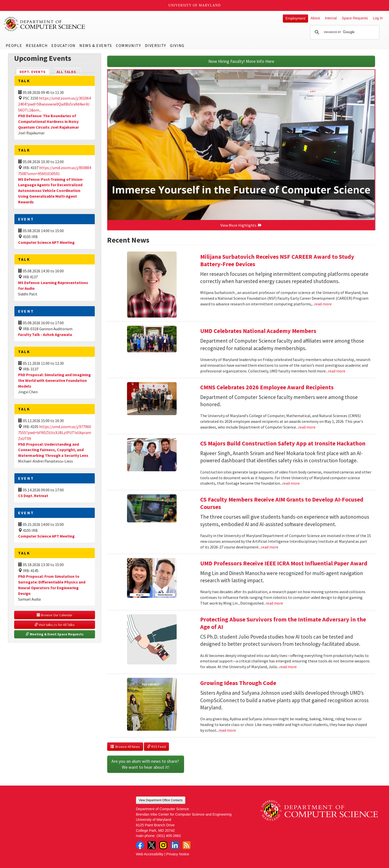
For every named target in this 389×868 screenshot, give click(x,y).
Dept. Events (35, 71)
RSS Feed (156, 747)
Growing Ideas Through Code (238, 683)
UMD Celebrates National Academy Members (258, 331)
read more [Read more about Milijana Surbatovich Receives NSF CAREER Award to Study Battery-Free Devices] (323, 304)
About (315, 18)
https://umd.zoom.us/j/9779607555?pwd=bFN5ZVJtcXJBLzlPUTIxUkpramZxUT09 (55, 433)
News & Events (96, 45)
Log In (378, 18)
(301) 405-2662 (169, 836)
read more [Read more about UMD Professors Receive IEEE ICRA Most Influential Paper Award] (274, 603)
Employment (295, 18)
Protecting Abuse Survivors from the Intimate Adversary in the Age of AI (283, 623)
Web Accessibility (150, 854)
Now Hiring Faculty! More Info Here (241, 61)
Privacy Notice (178, 854)
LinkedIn (175, 845)
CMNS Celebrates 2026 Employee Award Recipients (267, 387)
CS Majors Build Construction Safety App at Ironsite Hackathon (283, 443)
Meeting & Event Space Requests (55, 634)
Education (63, 45)
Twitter (152, 845)
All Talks (66, 72)
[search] (344, 32)
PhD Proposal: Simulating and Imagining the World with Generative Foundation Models (54, 380)
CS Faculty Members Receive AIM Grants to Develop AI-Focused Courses (282, 503)
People (14, 45)
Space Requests (355, 18)
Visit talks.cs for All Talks (55, 625)
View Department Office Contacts (161, 800)
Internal (331, 18)
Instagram (163, 845)
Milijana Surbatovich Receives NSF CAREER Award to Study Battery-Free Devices (277, 260)
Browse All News (125, 747)
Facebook (140, 845)
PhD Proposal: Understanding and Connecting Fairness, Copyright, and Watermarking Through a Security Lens (53, 450)
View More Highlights (241, 225)
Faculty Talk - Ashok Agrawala (45, 334)
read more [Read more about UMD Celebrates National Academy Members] (337, 371)
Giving (177, 45)
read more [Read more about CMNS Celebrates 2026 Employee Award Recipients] (307, 427)
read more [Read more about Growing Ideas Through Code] (227, 730)
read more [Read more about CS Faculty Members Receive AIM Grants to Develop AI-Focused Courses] (270, 547)
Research (37, 45)
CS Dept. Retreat (33, 496)
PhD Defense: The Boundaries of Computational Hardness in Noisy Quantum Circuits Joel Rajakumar (49, 121)
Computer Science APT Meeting (46, 242)
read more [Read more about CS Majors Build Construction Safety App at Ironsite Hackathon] (291, 483)
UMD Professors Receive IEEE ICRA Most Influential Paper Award (284, 563)
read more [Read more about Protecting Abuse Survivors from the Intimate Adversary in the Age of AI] (288, 667)
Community (128, 45)
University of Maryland (195, 5)
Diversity (156, 45)
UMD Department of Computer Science (45, 24)
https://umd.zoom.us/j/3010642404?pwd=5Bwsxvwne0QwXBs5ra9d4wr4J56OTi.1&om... (54, 104)
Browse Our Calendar (55, 615)
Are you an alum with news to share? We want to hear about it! (146, 764)
